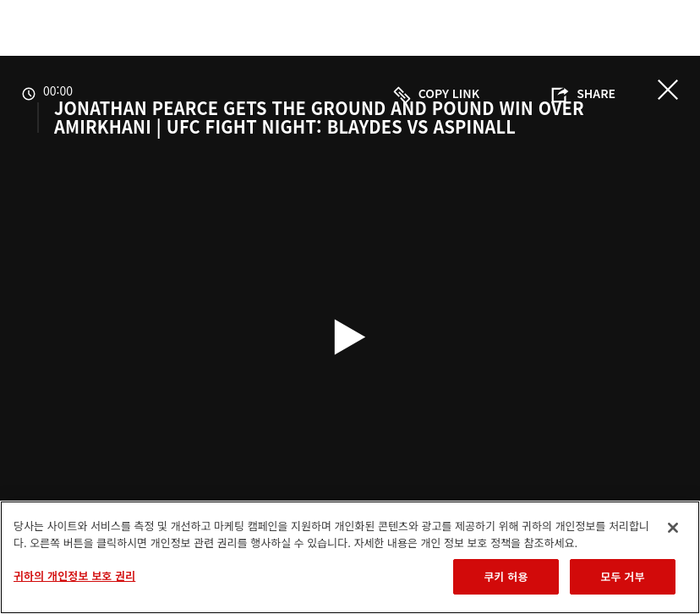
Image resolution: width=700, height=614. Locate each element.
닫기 (668, 90)
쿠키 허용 (506, 576)
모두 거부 (622, 576)
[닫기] (673, 528)
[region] (350, 557)
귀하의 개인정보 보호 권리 (74, 576)
